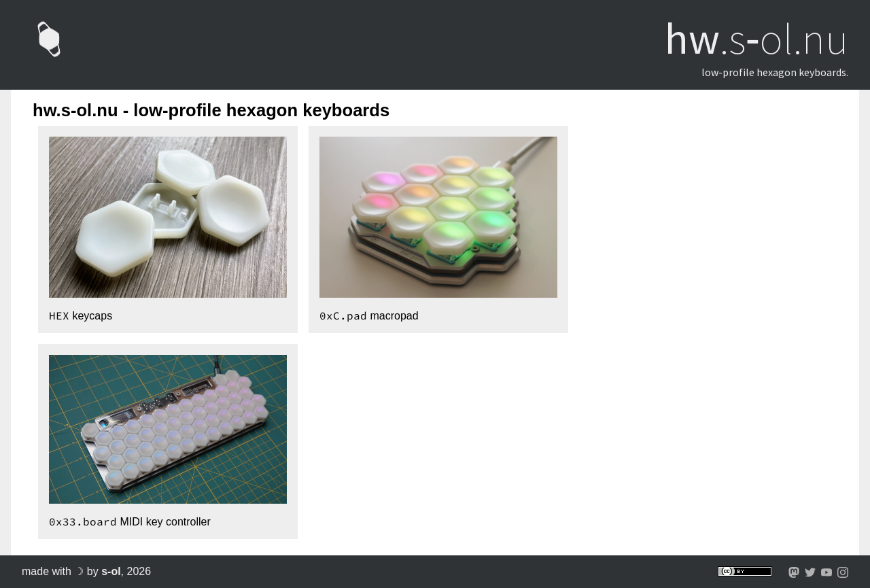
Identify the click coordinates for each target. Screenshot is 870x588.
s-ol (111, 571)
